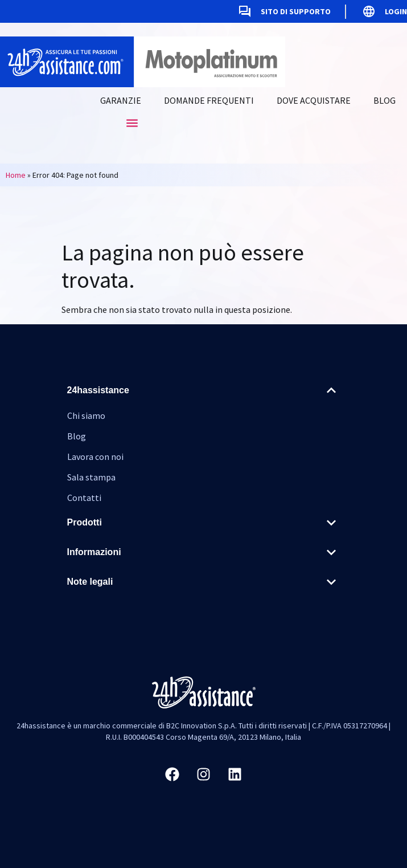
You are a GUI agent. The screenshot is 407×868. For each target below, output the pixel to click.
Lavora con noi (95, 457)
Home (16, 175)
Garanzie (121, 100)
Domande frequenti (209, 100)
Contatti (84, 498)
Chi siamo (86, 415)
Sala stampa (91, 477)
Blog (385, 100)
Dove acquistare (314, 100)
